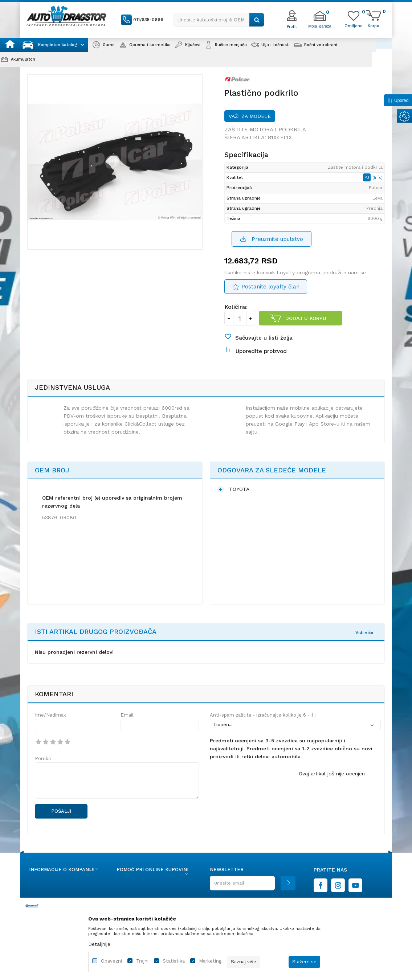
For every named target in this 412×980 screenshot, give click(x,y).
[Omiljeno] (354, 25)
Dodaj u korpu (306, 318)
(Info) (378, 178)
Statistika (174, 961)
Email (127, 715)
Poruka (43, 758)
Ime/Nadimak (50, 715)
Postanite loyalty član (270, 287)
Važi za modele (250, 116)
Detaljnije (99, 944)
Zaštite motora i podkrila (265, 130)
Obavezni (111, 961)
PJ (368, 177)
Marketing (210, 961)
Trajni (142, 961)
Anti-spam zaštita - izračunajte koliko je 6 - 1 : (263, 715)
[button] (219, 20)
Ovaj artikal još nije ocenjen (332, 774)
